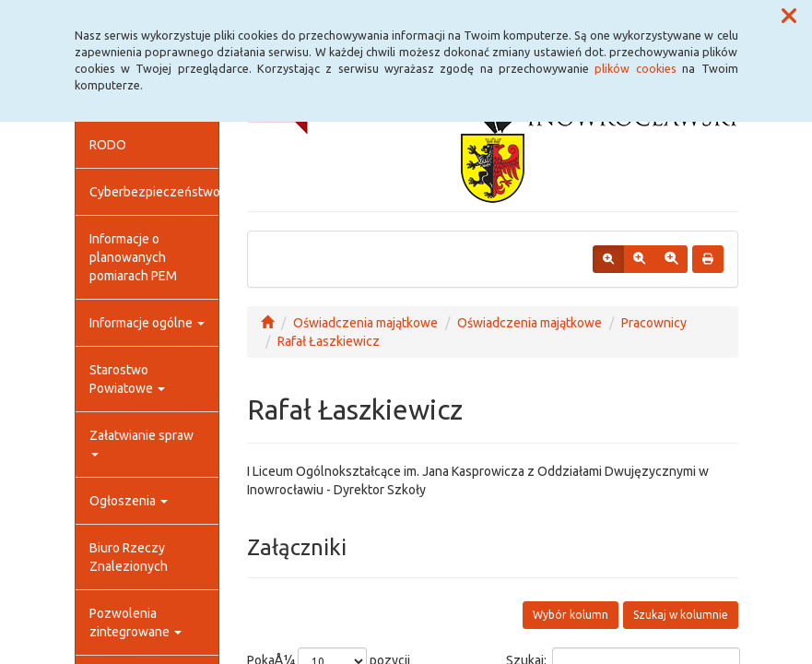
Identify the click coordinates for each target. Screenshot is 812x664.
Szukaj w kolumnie (681, 615)
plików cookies (635, 68)
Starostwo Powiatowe (127, 379)
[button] (789, 17)
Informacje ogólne (147, 323)
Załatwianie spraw (141, 442)
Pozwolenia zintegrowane (135, 622)
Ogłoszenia (129, 501)
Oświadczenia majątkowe (365, 323)
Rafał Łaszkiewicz (329, 341)
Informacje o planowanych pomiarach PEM (133, 257)
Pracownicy (654, 323)
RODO (108, 145)
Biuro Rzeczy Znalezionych (129, 557)
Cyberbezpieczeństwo (154, 192)
